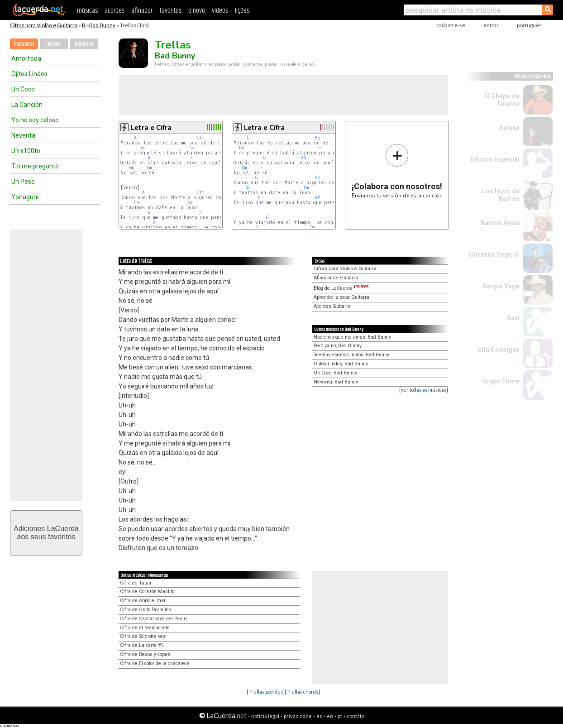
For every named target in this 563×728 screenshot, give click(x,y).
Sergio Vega (501, 286)
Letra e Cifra (151, 128)
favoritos (170, 11)
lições (242, 11)
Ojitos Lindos (29, 74)
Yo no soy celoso (35, 120)
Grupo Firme (501, 381)
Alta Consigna (499, 350)
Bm (317, 138)
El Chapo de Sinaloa (502, 100)
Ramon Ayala (500, 223)
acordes (115, 11)
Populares (24, 44)
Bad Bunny (102, 25)
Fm (320, 148)
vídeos (220, 11)
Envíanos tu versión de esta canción (397, 171)
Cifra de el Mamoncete (145, 628)
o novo (197, 11)
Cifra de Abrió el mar (143, 601)
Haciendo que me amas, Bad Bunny (352, 337)
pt (340, 716)
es (319, 716)
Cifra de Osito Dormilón (146, 610)
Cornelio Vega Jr (494, 254)
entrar (491, 25)
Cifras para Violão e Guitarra (44, 25)
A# (304, 158)
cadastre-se (451, 25)
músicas (87, 11)
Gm (193, 148)
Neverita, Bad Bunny (336, 382)
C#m (200, 138)
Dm (241, 148)
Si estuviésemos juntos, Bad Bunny (351, 355)
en (330, 716)
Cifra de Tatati (136, 583)
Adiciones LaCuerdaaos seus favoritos (46, 533)
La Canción (27, 105)
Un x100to (26, 151)
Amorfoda (26, 58)
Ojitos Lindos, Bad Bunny (341, 364)
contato (355, 716)
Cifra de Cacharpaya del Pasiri (153, 619)
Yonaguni (25, 197)
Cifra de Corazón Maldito (147, 591)
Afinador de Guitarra (336, 278)
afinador (142, 11)
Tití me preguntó (35, 166)
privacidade (298, 716)
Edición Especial (495, 159)
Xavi (513, 318)
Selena (509, 128)
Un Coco (23, 89)
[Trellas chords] (302, 692)
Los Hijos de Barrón (501, 195)
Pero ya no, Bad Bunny (338, 346)
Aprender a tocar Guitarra (341, 297)
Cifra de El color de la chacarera (155, 663)
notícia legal (265, 716)
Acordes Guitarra (332, 306)
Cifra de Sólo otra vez (143, 636)
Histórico (84, 44)
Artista (54, 44)
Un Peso (23, 182)
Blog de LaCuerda (342, 288)
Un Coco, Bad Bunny (335, 373)
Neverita (23, 135)
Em (142, 148)
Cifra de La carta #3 (142, 645)
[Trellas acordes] (266, 692)
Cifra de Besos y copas (145, 654)
